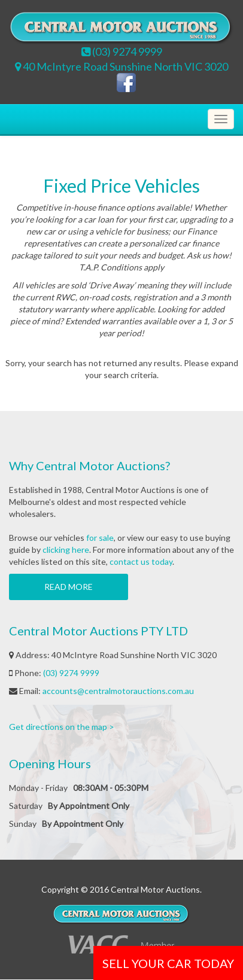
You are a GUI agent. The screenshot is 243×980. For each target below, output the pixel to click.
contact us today (141, 561)
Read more (69, 587)
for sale (100, 538)
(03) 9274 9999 (71, 673)
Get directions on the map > (62, 727)
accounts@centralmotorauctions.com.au (118, 691)
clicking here (66, 550)
